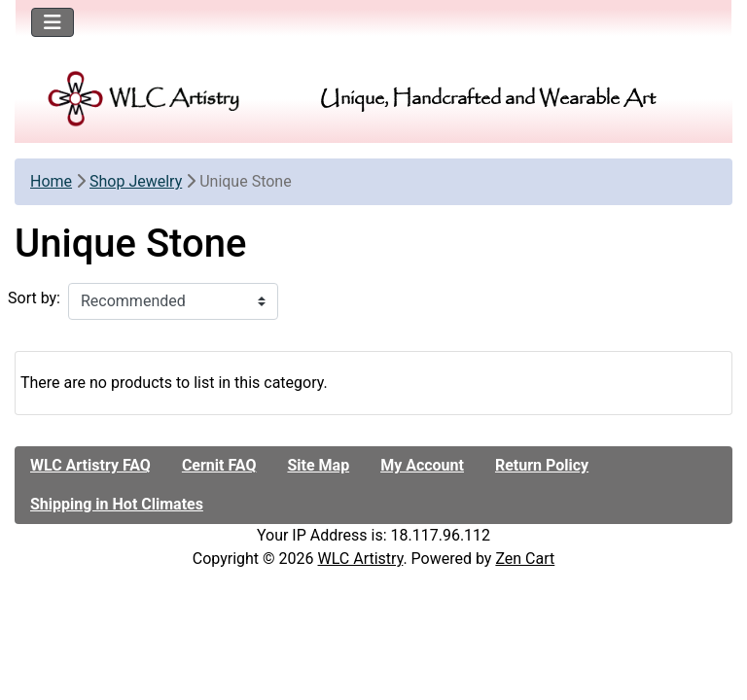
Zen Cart (525, 559)
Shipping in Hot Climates (117, 504)
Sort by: (34, 298)
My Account (422, 465)
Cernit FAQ (219, 465)
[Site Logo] (144, 99)
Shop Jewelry (136, 181)
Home (51, 181)
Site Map (318, 465)
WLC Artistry (361, 559)
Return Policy (542, 465)
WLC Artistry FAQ (90, 465)
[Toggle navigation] (53, 22)
